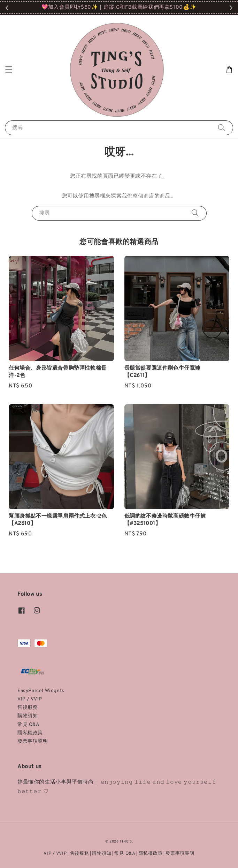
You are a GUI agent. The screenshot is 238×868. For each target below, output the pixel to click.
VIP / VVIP (30, 699)
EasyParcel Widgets (41, 691)
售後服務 (28, 708)
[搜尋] (222, 128)
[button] (9, 70)
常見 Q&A (29, 725)
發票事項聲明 (33, 741)
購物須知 (28, 716)
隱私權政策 (30, 733)
